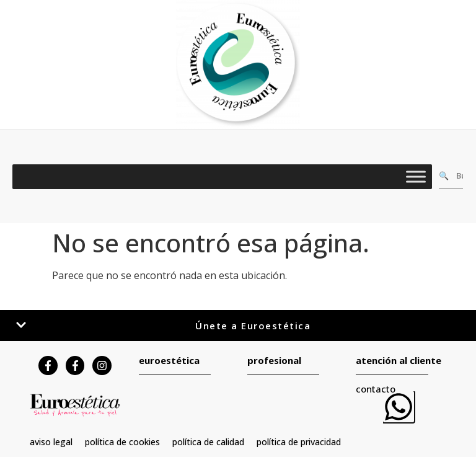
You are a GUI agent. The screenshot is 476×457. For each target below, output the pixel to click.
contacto (376, 389)
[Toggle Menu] (416, 176)
